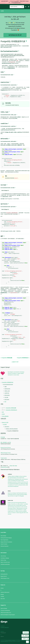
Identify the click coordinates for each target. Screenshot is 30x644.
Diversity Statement (5, 546)
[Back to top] (27, 642)
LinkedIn (2, 596)
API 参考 (5, 424)
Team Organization (4, 540)
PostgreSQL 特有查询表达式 (23, 358)
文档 (2, 11)
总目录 (3, 414)
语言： (25, 636)
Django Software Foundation (6, 542)
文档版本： (25, 639)
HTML (11, 466)
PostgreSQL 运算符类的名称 (12, 213)
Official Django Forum (6, 453)
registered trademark (4, 641)
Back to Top (15, 362)
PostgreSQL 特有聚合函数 (6, 358)
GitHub (2, 588)
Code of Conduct (4, 544)
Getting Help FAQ (4, 574)
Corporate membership (5, 611)
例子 (5, 402)
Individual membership (5, 564)
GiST (17, 61)
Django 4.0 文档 (5, 422)
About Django (3, 536)
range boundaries (14, 293)
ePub (16, 466)
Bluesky (2, 594)
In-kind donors (5, 627)
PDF (13, 466)
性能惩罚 (16, 178)
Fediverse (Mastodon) (5, 592)
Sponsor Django (4, 608)
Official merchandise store (6, 613)
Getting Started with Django (6, 538)
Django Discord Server (6, 448)
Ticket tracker (4, 458)
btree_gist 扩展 (12, 62)
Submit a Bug (3, 560)
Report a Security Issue (5, 562)
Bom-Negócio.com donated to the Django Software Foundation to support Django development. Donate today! (16, 373)
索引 (2, 442)
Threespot (4, 633)
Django (2, 7)
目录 (3, 412)
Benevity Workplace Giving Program (8, 615)
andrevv (4, 637)
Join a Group (3, 556)
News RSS (3, 599)
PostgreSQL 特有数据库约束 (8, 382)
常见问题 (3, 437)
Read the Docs (5, 467)
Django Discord (4, 576)
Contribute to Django (5, 558)
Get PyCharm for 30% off (15, 35)
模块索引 (5, 442)
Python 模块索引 (5, 416)
